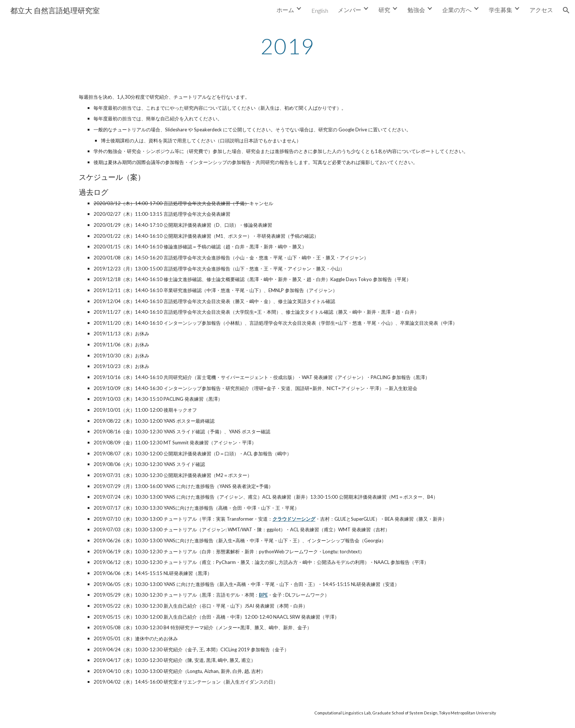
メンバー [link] (349, 10)
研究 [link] (384, 10)
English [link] (320, 10)
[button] (566, 10)
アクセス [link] (541, 10)
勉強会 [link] (416, 10)
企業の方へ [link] (457, 10)
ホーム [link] (285, 10)
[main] (287, 46)
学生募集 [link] (501, 10)
